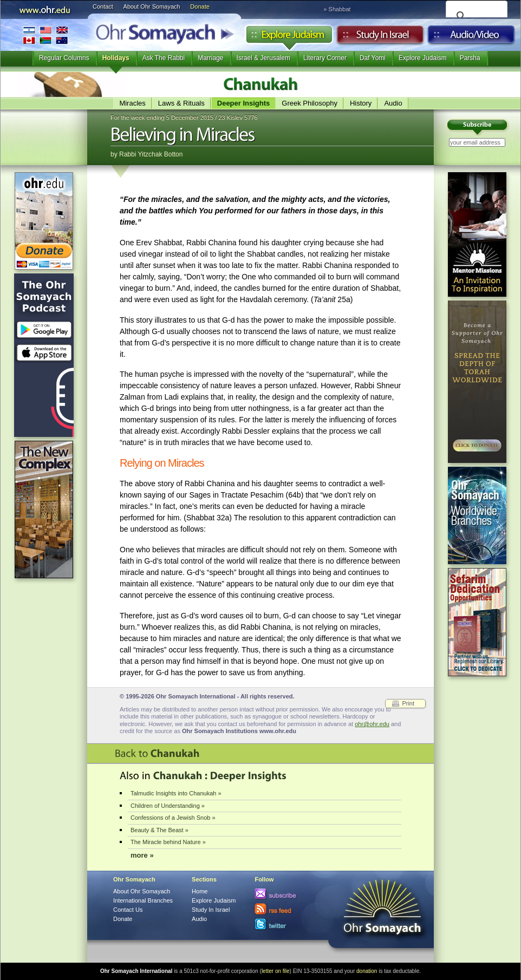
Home (200, 891)
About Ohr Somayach (152, 6)
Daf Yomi (373, 58)
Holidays (116, 58)
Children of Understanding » (168, 806)
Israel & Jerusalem (263, 58)
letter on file (276, 971)
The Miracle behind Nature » (168, 842)
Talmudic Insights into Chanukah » (176, 793)
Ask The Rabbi (164, 58)
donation (367, 971)
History (361, 103)
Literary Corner (325, 58)
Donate (200, 6)
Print (408, 703)
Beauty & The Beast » (159, 830)
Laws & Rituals (181, 103)
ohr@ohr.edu (372, 724)
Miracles (132, 103)
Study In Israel (211, 910)
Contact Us (128, 910)
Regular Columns (64, 58)
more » (142, 855)
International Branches (45, 35)
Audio (471, 37)
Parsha (470, 58)
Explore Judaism (289, 37)
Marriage (210, 58)
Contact (103, 6)
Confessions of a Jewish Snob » (173, 818)
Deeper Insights (244, 103)
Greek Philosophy (310, 103)
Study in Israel (380, 37)
